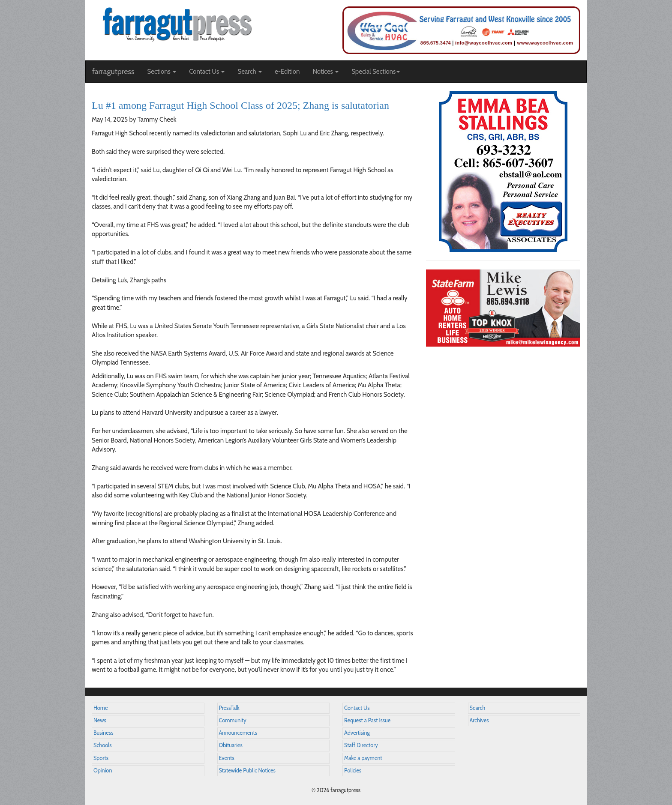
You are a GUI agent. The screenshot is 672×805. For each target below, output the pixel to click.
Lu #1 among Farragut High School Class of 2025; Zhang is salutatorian (240, 105)
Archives (479, 720)
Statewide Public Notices (247, 771)
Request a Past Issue (367, 720)
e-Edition (287, 72)
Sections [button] (162, 72)
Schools (102, 745)
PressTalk (229, 708)
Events (227, 758)
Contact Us (357, 708)
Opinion (103, 771)
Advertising (357, 733)
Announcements (238, 733)
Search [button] (250, 72)
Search (478, 708)
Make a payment (363, 758)
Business (103, 733)
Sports (101, 758)
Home (101, 708)
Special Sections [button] (376, 72)
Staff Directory (361, 745)
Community (233, 720)
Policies (353, 771)
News (100, 720)
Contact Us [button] (207, 72)
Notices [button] (325, 72)
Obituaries (231, 745)
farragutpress (113, 72)
